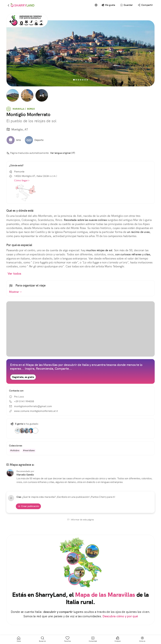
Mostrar (15, 292)
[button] (13, 95)
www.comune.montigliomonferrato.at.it (33, 411)
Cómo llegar (22, 180)
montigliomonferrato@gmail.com (30, 406)
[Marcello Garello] (10, 473)
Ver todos (14, 274)
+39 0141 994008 (21, 401)
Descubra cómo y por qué (120, 616)
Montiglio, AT (17, 130)
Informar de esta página (81, 520)
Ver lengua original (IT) (63, 153)
